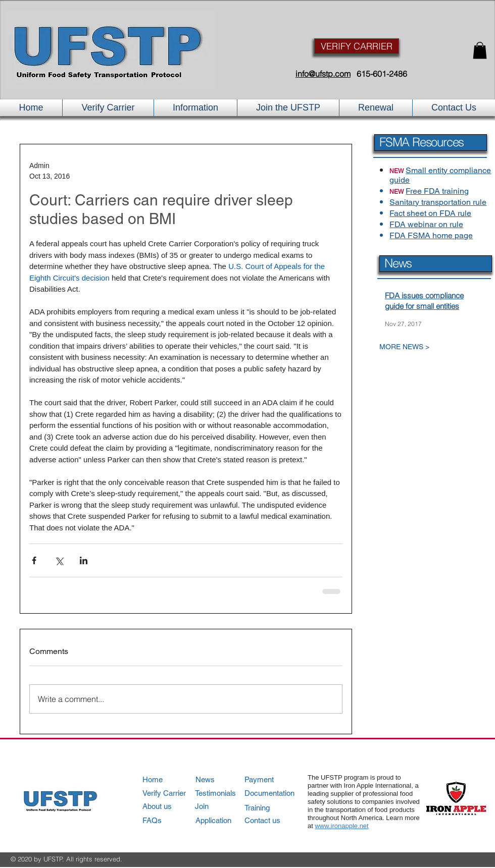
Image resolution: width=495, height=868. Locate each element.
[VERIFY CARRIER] (357, 46)
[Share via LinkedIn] (84, 560)
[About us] (171, 806)
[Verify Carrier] (171, 793)
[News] (224, 779)
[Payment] (274, 779)
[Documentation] (274, 793)
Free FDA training (437, 191)
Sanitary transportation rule (438, 202)
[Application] (224, 820)
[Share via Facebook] (34, 560)
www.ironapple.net (341, 826)
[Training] (274, 808)
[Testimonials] (224, 793)
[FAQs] (171, 820)
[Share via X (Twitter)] (59, 560)
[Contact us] (273, 820)
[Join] (224, 806)
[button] (480, 50)
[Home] (171, 779)
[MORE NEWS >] (427, 347)
